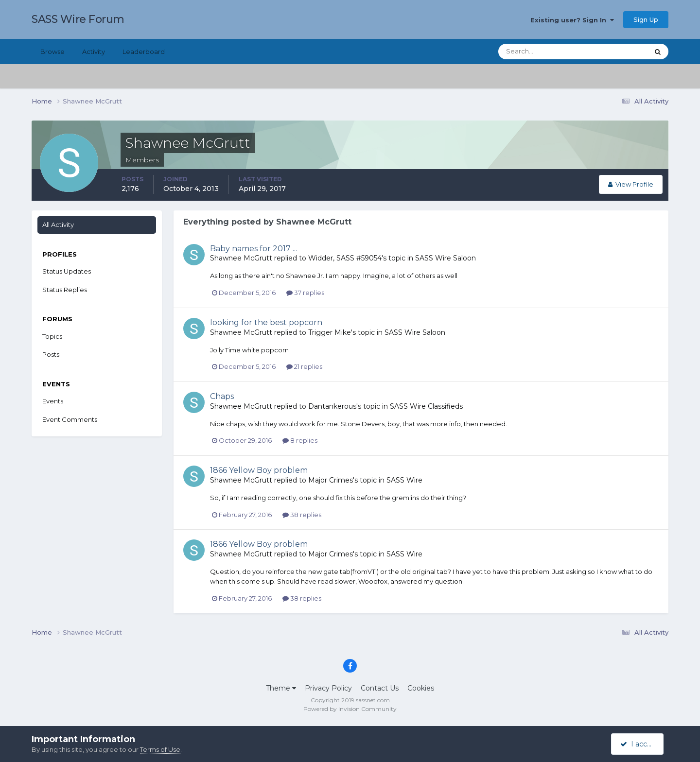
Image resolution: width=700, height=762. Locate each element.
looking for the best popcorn (266, 322)
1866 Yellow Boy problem (259, 470)
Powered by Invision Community (350, 709)
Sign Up (646, 19)
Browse (52, 52)
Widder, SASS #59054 (345, 258)
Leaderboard (144, 52)
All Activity (58, 225)
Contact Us (380, 688)
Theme (281, 688)
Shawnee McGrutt (241, 258)
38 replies (302, 515)
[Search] (542, 52)
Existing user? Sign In (572, 20)
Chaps (222, 396)
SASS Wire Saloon (446, 258)
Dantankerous (332, 406)
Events (53, 401)
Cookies (421, 688)
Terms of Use (160, 749)
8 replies (300, 440)
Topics (52, 336)
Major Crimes (331, 480)
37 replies (305, 293)
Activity (94, 52)
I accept (639, 744)
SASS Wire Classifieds (426, 406)
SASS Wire (404, 480)
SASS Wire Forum (78, 19)
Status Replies (65, 290)
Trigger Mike (330, 332)
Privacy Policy (328, 688)
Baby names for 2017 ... (254, 249)
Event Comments (70, 419)
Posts (51, 354)
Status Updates (67, 271)
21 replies (304, 366)
